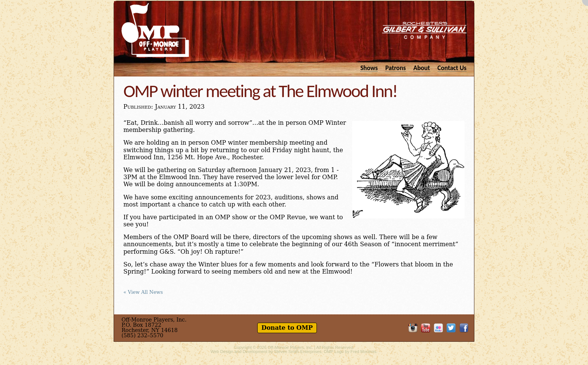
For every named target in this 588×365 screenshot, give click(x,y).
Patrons (395, 68)
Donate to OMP (287, 328)
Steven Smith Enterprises (298, 352)
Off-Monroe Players (155, 30)
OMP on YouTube (426, 328)
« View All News (143, 292)
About (421, 68)
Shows (369, 68)
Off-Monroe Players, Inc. (290, 347)
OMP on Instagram (413, 328)
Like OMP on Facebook (464, 328)
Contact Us (452, 68)
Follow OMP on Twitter (451, 328)
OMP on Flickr (438, 328)
